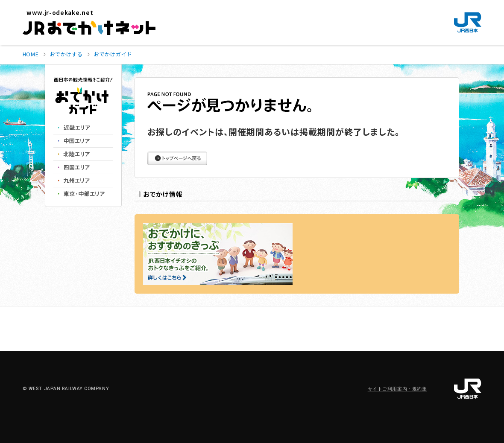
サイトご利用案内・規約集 (397, 389)
